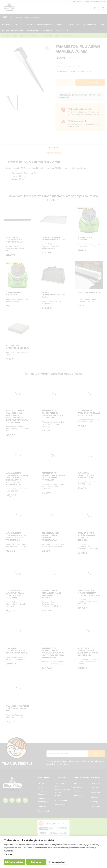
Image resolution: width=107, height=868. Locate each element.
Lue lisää (8, 854)
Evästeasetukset (57, 862)
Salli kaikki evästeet (15, 862)
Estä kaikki (36, 862)
